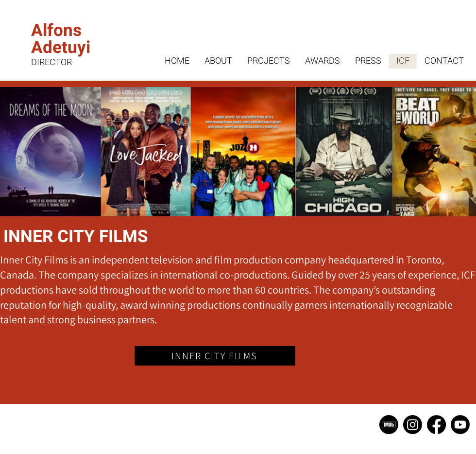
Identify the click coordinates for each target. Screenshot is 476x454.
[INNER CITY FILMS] (215, 356)
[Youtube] (460, 425)
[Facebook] (436, 425)
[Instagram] (413, 425)
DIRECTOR (51, 62)
